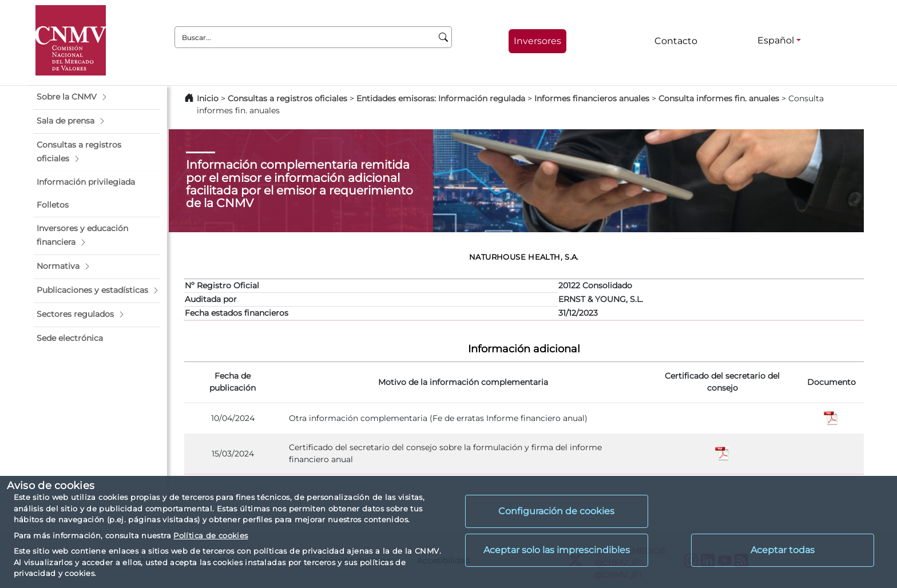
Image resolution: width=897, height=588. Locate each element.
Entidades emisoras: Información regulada (441, 98)
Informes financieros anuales (592, 98)
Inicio (208, 98)
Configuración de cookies (556, 511)
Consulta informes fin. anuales (719, 98)
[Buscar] (444, 37)
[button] (97, 97)
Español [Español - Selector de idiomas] (776, 40)
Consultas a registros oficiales (287, 98)
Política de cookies (211, 535)
